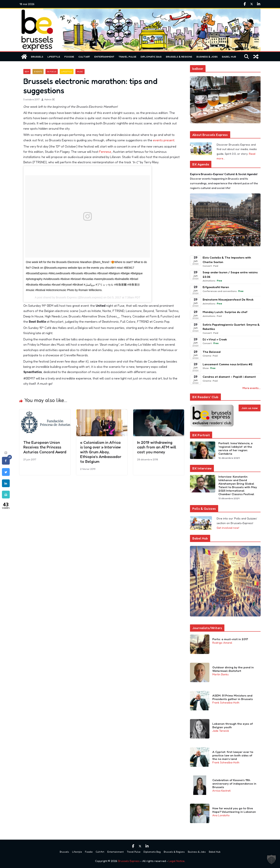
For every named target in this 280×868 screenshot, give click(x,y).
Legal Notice (177, 861)
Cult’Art (84, 57)
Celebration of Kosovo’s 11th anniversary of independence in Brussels (234, 784)
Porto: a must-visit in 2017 (230, 639)
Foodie (69, 57)
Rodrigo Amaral (222, 643)
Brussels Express (129, 861)
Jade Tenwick (221, 731)
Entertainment (104, 57)
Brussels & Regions (179, 57)
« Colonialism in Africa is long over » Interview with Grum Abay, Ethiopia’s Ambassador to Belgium (101, 452)
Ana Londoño (221, 815)
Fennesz (105, 152)
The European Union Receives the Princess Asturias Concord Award (45, 447)
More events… (252, 388)
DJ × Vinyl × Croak (215, 339)
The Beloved (212, 352)
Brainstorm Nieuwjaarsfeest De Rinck (228, 299)
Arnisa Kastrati (221, 791)
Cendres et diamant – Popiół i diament (230, 377)
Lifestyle (54, 57)
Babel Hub (229, 57)
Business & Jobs (207, 57)
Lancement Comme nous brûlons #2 (228, 364)
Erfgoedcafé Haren (216, 287)
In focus (52, 72)
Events (38, 72)
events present (164, 140)
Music (80, 72)
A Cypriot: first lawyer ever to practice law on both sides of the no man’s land (233, 755)
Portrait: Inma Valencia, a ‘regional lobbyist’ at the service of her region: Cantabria (235, 448)
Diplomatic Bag (151, 57)
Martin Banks (220, 674)
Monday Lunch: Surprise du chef (225, 312)
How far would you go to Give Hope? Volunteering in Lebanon (234, 810)
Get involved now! (228, 528)
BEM (27, 72)
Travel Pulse (127, 57)
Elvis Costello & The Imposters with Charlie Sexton (227, 260)
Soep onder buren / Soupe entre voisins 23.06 (230, 274)
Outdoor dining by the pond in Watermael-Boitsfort (233, 669)
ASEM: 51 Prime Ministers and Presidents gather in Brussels (233, 697)
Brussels (37, 57)
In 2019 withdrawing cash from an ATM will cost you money (157, 447)
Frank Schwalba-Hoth (226, 702)
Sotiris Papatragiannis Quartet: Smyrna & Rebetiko (231, 327)
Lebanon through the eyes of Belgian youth (233, 726)
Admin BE (50, 99)
